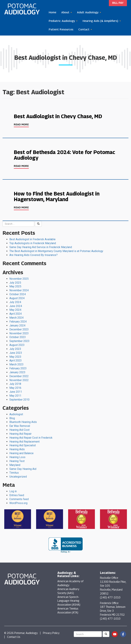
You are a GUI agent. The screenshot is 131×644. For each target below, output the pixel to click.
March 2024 (16, 318)
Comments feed (19, 499)
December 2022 (19, 376)
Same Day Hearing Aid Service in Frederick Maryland (41, 247)
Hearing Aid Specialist (23, 445)
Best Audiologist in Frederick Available (32, 239)
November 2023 (19, 333)
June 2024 (16, 306)
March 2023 (16, 364)
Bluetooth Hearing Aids (23, 422)
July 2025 (15, 283)
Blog (12, 418)
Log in (13, 491)
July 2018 (15, 384)
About (67, 12)
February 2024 (18, 322)
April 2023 (16, 360)
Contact (85, 29)
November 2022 (19, 380)
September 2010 (19, 400)
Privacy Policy (51, 633)
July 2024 (15, 302)
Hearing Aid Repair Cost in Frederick (31, 438)
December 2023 (19, 329)
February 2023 (18, 368)
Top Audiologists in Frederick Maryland (33, 243)
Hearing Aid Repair (20, 434)
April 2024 (16, 314)
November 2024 (19, 290)
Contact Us (14, 637)
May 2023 (15, 357)
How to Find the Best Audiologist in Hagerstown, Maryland (57, 196)
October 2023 (18, 337)
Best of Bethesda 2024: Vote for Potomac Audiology (64, 155)
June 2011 (16, 392)
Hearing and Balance (21, 453)
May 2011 (15, 396)
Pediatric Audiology (63, 21)
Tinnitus (14, 473)
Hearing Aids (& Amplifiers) (102, 21)
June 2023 (16, 353)
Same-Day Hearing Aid (23, 469)
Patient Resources (61, 29)
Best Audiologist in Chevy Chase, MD (58, 116)
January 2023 (17, 372)
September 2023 (19, 341)
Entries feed (17, 495)
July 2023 (15, 349)
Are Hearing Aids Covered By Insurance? (33, 255)
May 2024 (15, 310)
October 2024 (18, 294)
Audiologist (16, 414)
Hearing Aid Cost (19, 430)
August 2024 (17, 298)
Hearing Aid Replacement (24, 442)
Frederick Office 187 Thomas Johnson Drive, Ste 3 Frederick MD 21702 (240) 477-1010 (113, 611)
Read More (21, 124)
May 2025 (15, 286)
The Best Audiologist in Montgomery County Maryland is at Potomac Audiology (56, 251)
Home (52, 12)
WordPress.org (18, 503)
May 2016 (15, 388)
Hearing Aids (17, 449)
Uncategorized (18, 477)
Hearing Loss (17, 457)
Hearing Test (17, 461)
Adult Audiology (89, 12)
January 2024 (17, 325)
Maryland (15, 465)
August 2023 (17, 345)
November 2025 (19, 279)
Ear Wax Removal (20, 426)
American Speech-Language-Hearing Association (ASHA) (69, 601)
